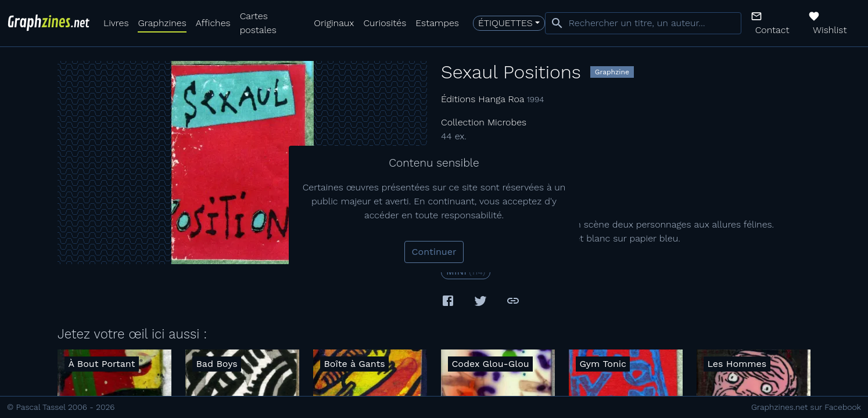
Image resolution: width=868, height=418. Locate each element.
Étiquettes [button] (505, 23)
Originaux (334, 23)
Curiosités (385, 23)
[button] (775, 23)
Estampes (437, 23)
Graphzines (162, 23)
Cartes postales (258, 23)
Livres (116, 23)
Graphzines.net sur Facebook (806, 407)
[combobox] (643, 23)
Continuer (434, 252)
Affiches (213, 23)
